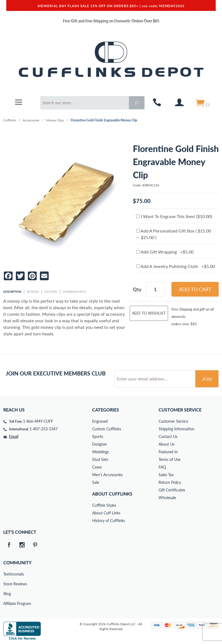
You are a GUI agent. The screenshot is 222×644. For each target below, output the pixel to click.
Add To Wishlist (149, 313)
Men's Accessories (107, 475)
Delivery (51, 292)
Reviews (33, 292)
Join (207, 379)
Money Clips (55, 120)
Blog (7, 594)
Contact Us (168, 436)
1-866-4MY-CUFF (38, 421)
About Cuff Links (106, 513)
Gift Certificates (172, 490)
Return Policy (170, 482)
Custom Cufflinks (107, 429)
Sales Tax (166, 475)
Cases (97, 467)
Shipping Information (176, 429)
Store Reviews (7, 584)
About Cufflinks (112, 494)
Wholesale (167, 498)
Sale (96, 482)
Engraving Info (74, 292)
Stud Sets (100, 459)
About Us (166, 444)
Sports (98, 436)
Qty (137, 289)
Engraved (100, 421)
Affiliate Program (7, 603)
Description (12, 292)
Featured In (168, 452)
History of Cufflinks (109, 521)
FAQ (162, 467)
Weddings (100, 452)
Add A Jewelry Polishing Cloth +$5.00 (176, 266)
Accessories (31, 120)
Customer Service (173, 421)
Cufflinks (10, 120)
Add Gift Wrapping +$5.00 (165, 252)
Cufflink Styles (104, 505)
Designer (100, 444)
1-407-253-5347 (44, 429)
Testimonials (7, 574)
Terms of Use (170, 459)
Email (14, 436)
